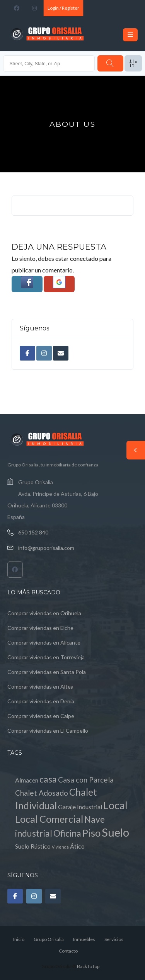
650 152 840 (33, 532)
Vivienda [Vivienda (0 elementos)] (60, 847)
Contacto (68, 951)
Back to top (88, 966)
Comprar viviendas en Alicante (44, 642)
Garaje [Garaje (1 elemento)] (67, 807)
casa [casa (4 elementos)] (48, 779)
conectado (84, 258)
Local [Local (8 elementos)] (115, 805)
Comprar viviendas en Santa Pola (47, 672)
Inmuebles (84, 939)
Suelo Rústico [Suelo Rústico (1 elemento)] (33, 846)
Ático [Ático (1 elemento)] (77, 846)
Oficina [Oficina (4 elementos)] (67, 833)
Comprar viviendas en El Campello (48, 731)
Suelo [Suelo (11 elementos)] (115, 832)
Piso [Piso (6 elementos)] (91, 833)
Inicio (19, 939)
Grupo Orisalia (49, 939)
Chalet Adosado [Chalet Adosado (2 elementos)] (42, 793)
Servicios (114, 939)
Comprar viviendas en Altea (40, 687)
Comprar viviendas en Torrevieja (46, 657)
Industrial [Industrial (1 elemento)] (90, 807)
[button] (27, 284)
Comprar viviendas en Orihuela (44, 613)
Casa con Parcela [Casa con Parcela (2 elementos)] (86, 780)
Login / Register (63, 8)
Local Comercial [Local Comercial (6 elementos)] (49, 819)
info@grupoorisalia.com (46, 548)
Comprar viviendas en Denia (41, 701)
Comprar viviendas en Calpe (41, 716)
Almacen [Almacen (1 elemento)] (27, 780)
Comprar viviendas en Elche (40, 628)
